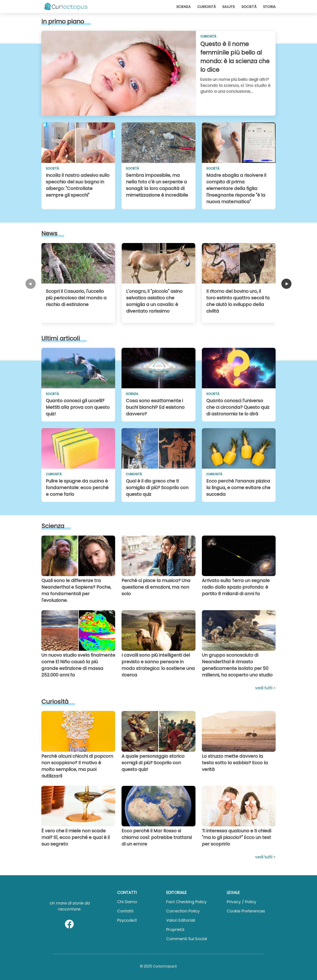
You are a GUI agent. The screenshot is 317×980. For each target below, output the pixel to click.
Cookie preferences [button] (246, 911)
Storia (269, 7)
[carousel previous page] (31, 284)
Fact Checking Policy (186, 902)
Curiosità (206, 7)
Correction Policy (183, 911)
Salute (229, 7)
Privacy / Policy (241, 902)
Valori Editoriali (181, 920)
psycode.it (127, 920)
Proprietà (175, 929)
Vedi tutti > (265, 688)
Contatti (125, 911)
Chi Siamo (127, 902)
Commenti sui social (187, 939)
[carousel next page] (286, 284)
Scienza (183, 7)
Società (249, 7)
